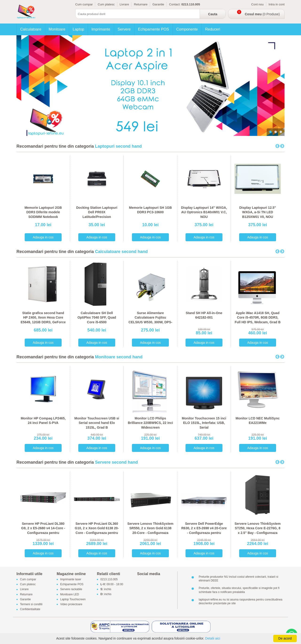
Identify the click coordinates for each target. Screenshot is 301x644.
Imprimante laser (71, 579)
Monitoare (57, 29)
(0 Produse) (262, 14)
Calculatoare (31, 29)
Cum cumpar (84, 4)
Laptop (78, 29)
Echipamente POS (154, 29)
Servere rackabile (71, 589)
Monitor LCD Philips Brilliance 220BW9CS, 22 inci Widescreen (150, 423)
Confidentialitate (30, 609)
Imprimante (101, 29)
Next (282, 146)
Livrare (124, 4)
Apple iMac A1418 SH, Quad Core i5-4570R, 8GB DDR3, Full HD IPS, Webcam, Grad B (258, 318)
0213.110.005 (109, 579)
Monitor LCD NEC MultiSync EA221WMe (258, 421)
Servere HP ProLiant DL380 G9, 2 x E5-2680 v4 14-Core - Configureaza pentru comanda (43, 531)
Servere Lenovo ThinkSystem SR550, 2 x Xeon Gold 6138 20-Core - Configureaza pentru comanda (150, 531)
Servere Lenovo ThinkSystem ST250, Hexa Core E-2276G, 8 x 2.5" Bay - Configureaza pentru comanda (257, 531)
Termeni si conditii (31, 604)
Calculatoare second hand (121, 252)
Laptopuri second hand (118, 146)
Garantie (158, 4)
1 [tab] (270, 132)
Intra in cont (277, 4)
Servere (124, 29)
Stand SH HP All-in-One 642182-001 (204, 315)
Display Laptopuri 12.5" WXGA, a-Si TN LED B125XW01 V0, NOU (257, 212)
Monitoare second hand (119, 357)
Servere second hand (116, 462)
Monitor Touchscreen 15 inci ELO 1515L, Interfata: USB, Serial (204, 423)
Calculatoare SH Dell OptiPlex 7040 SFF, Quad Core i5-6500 (97, 318)
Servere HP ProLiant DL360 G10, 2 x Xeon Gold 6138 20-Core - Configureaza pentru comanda (97, 531)
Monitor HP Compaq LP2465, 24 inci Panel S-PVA (43, 421)
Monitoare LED (70, 594)
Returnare (141, 4)
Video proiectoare (71, 604)
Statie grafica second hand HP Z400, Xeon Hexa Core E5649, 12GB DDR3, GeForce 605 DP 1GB (43, 320)
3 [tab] (281, 132)
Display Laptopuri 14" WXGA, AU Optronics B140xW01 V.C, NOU (204, 212)
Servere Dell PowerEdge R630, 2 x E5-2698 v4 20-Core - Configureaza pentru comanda (204, 531)
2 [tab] (276, 132)
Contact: (175, 4)
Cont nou (257, 4)
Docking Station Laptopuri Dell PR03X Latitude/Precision (97, 212)
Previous (277, 146)
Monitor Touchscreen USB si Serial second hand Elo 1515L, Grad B (97, 423)
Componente (187, 29)
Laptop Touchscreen (73, 599)
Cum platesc (106, 4)
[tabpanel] (150, 86)
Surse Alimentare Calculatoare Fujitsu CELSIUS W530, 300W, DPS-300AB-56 (150, 320)
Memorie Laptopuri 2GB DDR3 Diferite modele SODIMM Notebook (43, 212)
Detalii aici (213, 638)
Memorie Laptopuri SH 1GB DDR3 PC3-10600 (150, 210)
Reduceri (213, 29)
